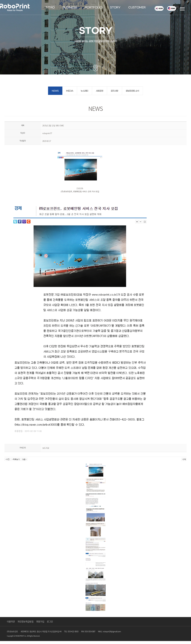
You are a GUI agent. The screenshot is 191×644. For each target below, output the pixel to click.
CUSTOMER (137, 8)
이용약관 (11, 622)
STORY (115, 8)
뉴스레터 (84, 91)
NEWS (55, 91)
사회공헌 (99, 91)
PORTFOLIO (93, 8)
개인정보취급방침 (25, 622)
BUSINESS (70, 8)
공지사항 (114, 91)
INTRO (50, 8)
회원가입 (40, 622)
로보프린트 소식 (132, 91)
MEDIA (70, 91)
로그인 (50, 622)
